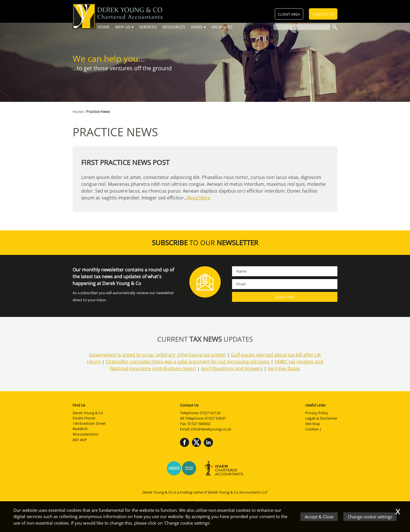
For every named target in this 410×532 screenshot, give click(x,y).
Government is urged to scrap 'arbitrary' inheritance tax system (158, 355)
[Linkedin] (210, 447)
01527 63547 (215, 418)
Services (148, 27)
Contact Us (323, 15)
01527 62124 (210, 413)
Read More (199, 198)
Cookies (312, 429)
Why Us (123, 27)
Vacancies (222, 27)
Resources (174, 27)
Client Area (289, 15)
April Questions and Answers (232, 368)
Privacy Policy (317, 413)
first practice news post (125, 162)
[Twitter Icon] (198, 447)
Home (104, 27)
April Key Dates (284, 368)
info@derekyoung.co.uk (211, 429)
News (197, 27)
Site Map (313, 424)
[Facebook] (186, 447)
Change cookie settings (370, 517)
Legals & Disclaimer (321, 418)
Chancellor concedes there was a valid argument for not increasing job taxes (188, 362)
